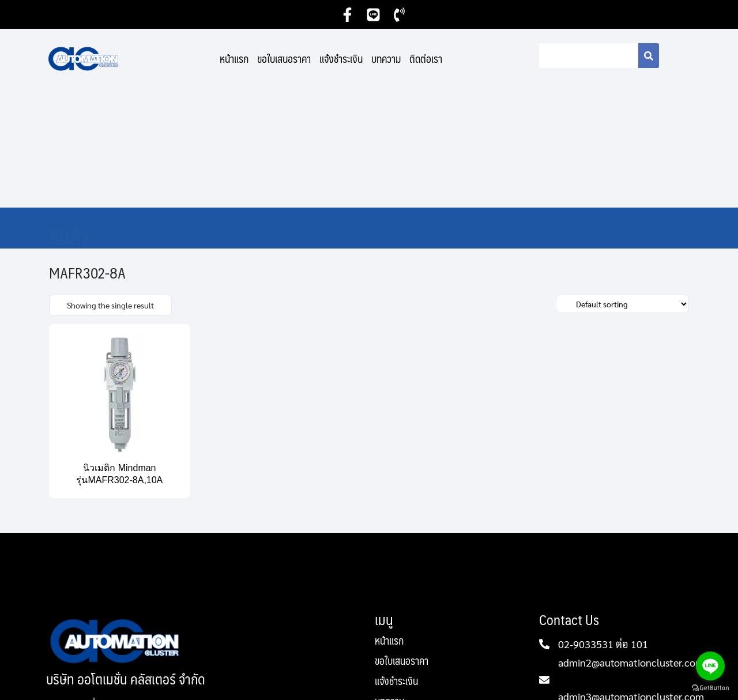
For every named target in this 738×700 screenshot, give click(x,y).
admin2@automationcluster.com (631, 543)
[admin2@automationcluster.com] (544, 561)
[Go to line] (710, 666)
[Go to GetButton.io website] (710, 688)
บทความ (386, 59)
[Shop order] (622, 185)
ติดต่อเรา (426, 59)
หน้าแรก (234, 59)
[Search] (649, 56)
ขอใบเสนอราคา (284, 59)
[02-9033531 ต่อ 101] (544, 525)
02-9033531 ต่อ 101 (603, 525)
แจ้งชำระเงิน (341, 59)
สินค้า (69, 116)
